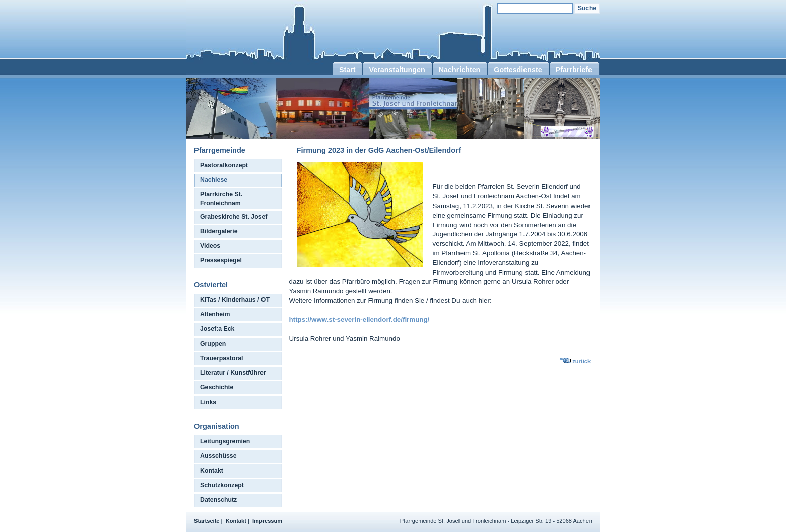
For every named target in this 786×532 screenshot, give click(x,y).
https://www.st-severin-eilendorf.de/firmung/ (359, 320)
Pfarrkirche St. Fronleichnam (221, 199)
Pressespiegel (221, 260)
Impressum (267, 521)
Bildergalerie (219, 231)
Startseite (207, 521)
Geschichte (217, 387)
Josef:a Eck (217, 329)
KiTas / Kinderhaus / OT (235, 300)
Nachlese (214, 180)
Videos (210, 246)
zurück (581, 361)
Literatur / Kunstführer (233, 373)
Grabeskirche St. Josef (234, 217)
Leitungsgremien (225, 441)
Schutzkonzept (222, 485)
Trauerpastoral (222, 358)
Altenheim (215, 314)
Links (208, 402)
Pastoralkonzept (224, 165)
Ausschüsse (218, 456)
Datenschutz (218, 500)
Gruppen (213, 344)
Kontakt (212, 471)
